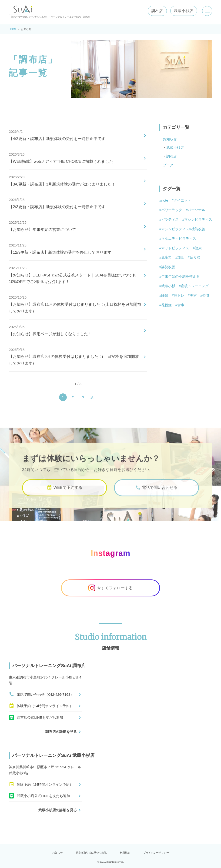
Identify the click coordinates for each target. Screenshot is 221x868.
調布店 (157, 11)
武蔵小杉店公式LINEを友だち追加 (39, 796)
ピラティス (170, 219)
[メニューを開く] (207, 11)
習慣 (206, 295)
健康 (198, 248)
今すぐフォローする (111, 588)
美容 (193, 295)
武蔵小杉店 (183, 11)
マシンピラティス (198, 219)
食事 (181, 305)
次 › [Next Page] (93, 397)
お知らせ (170, 139)
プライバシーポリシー (156, 853)
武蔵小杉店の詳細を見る (58, 810)
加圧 (181, 257)
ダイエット (182, 200)
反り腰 (195, 257)
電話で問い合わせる (157, 494)
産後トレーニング (195, 286)
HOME (13, 29)
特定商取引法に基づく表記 (91, 853)
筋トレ (179, 295)
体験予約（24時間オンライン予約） (41, 706)
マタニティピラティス (179, 238)
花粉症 (166, 305)
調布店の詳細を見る (61, 732)
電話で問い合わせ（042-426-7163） (41, 694)
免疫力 (166, 257)
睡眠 (165, 295)
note (165, 200)
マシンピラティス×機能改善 (183, 229)
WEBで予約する (65, 494)
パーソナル (196, 210)
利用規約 (125, 853)
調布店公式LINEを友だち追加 (36, 717)
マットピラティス (175, 248)
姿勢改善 (168, 267)
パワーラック (172, 210)
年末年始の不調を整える (180, 276)
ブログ (168, 165)
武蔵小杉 (168, 286)
